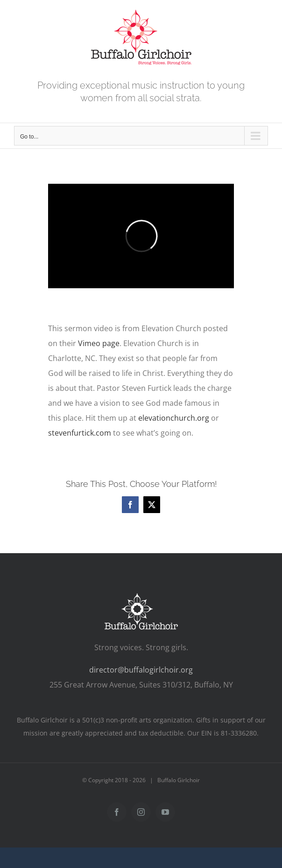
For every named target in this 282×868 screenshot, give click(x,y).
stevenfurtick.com (80, 433)
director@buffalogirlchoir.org (141, 670)
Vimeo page (99, 343)
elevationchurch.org (174, 418)
